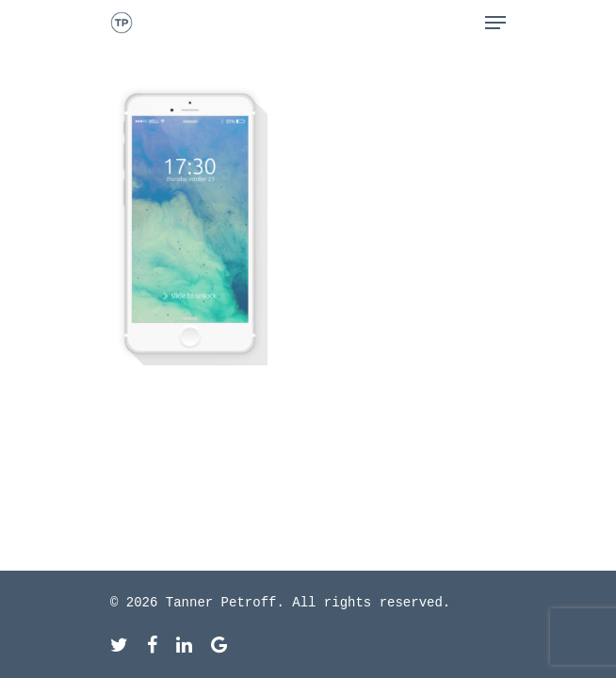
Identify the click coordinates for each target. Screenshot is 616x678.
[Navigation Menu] (495, 23)
